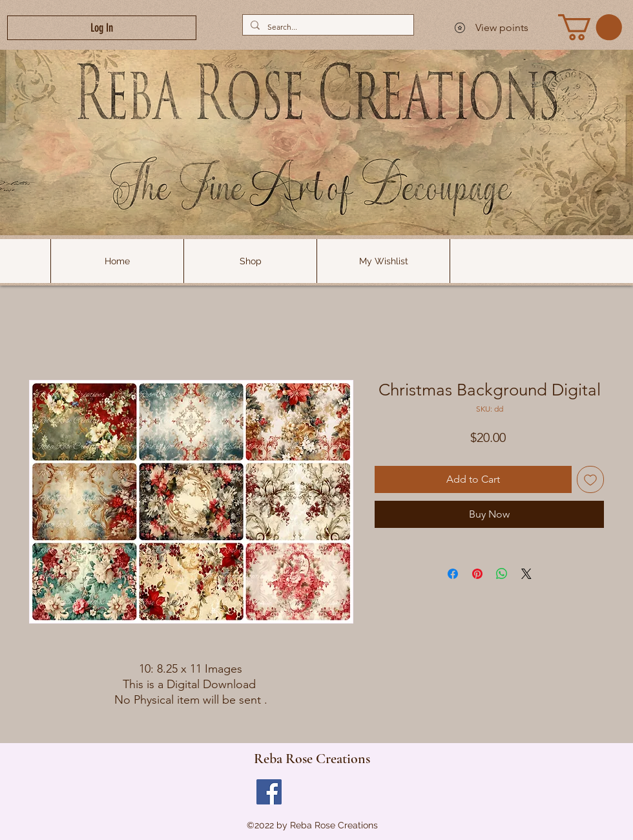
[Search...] (327, 27)
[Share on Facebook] (453, 574)
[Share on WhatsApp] (502, 574)
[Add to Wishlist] (590, 479)
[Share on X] (526, 574)
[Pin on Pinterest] (477, 574)
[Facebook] (269, 792)
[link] (590, 27)
